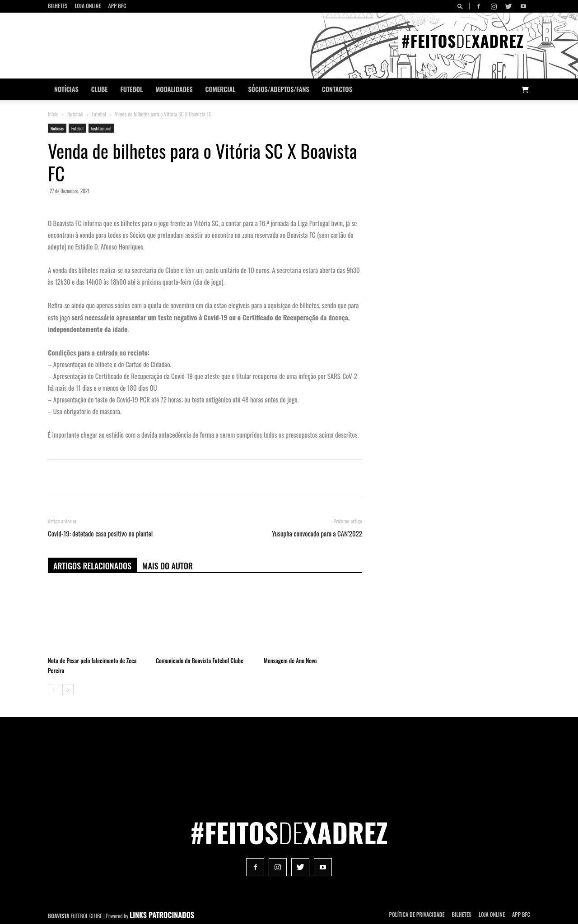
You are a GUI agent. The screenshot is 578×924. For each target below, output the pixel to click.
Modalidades (174, 89)
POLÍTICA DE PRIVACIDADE (417, 914)
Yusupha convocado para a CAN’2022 (317, 534)
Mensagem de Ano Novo (290, 661)
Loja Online (88, 6)
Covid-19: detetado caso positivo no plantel (100, 534)
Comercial (221, 89)
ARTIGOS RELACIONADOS (92, 566)
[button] (461, 6)
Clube (100, 89)
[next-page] (68, 690)
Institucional (101, 128)
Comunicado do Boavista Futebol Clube (200, 661)
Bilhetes (58, 6)
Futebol (132, 89)
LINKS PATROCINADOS (162, 915)
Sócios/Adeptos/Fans (278, 89)
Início (53, 114)
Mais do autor (168, 566)
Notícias (66, 89)
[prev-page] (54, 690)
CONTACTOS (337, 89)
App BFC (117, 6)
